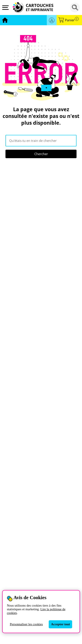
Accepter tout (60, 624)
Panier (72, 20)
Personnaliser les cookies (26, 624)
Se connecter (52, 20)
